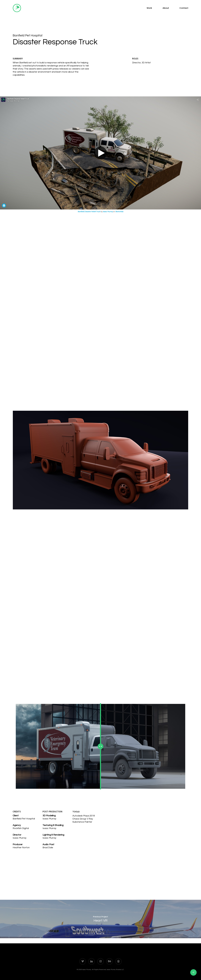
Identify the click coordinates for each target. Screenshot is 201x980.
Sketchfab (119, 212)
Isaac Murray (108, 212)
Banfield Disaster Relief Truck (89, 212)
